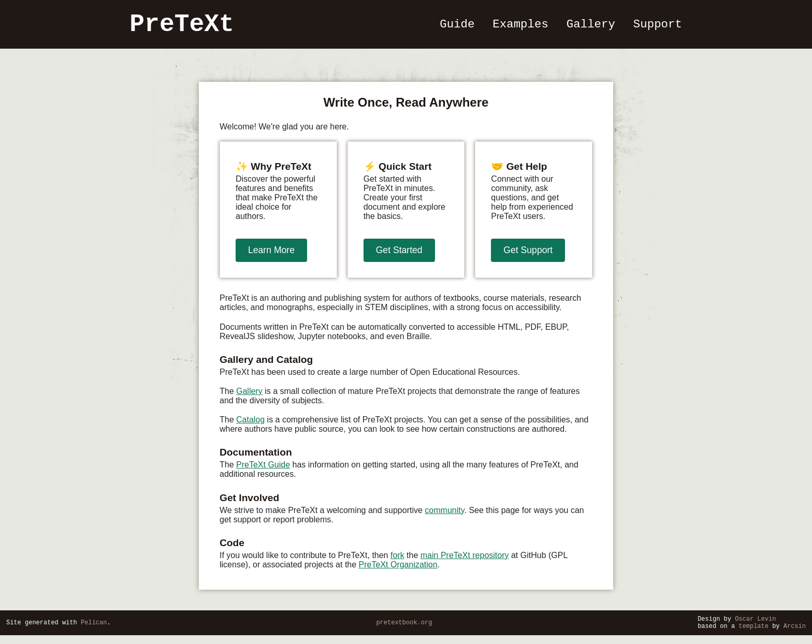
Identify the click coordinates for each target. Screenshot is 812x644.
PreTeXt (183, 27)
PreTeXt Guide (263, 470)
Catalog (250, 425)
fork (397, 561)
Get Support (528, 256)
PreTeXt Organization (398, 570)
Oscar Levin (755, 626)
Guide (459, 27)
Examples (522, 27)
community (444, 516)
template (753, 634)
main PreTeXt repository (465, 561)
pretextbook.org (404, 630)
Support (657, 27)
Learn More (271, 256)
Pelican (94, 630)
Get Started (399, 256)
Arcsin (795, 634)
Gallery (591, 27)
